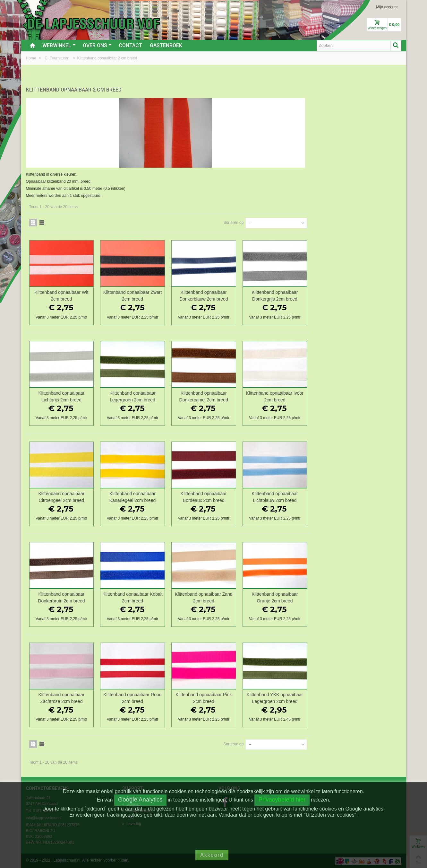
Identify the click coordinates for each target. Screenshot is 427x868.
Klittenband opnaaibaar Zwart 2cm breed (227, 295)
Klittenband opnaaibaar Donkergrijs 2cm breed (366, 295)
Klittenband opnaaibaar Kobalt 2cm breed (227, 597)
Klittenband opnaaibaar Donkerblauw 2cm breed (296, 295)
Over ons (97, 45)
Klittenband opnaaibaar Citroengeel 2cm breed (157, 496)
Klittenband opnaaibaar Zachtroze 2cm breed (157, 697)
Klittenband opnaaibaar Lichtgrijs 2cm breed (157, 395)
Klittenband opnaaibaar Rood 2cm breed (227, 697)
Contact (130, 45)
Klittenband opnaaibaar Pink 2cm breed (297, 697)
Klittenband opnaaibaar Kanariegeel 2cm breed (227, 496)
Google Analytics (140, 799)
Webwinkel (59, 45)
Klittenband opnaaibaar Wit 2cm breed (157, 295)
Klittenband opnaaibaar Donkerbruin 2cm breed (157, 597)
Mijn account (387, 7)
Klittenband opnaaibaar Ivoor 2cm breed (366, 395)
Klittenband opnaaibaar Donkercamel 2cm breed (296, 395)
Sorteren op (325, 222)
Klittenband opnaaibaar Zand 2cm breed (296, 597)
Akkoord (212, 855)
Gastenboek (166, 45)
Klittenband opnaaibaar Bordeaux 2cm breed (296, 496)
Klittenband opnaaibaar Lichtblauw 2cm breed (366, 496)
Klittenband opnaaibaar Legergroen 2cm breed (227, 395)
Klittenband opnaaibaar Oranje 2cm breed (366, 597)
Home (32, 58)
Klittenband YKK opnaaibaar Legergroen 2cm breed (366, 697)
